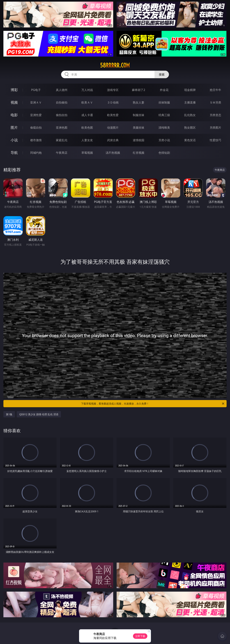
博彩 (14, 90)
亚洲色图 (62, 128)
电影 (14, 115)
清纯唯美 (164, 128)
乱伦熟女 (190, 115)
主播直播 (190, 102)
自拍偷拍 (62, 102)
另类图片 (215, 128)
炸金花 (164, 90)
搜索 (162, 74)
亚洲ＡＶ (36, 102)
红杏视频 (139, 153)
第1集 (9, 414)
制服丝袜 (139, 115)
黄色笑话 (190, 140)
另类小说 (164, 140)
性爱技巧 (215, 140)
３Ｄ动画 (113, 102)
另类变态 (215, 115)
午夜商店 (62, 153)
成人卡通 (87, 115)
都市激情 (36, 140)
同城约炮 (36, 153)
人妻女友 (87, 140)
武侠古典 (113, 140)
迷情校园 (139, 140)
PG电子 (36, 90)
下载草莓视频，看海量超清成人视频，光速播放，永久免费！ (153, 404)
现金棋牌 (190, 90)
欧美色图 (87, 128)
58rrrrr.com (115, 65)
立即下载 (140, 636)
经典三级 (164, 115)
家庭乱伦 (62, 140)
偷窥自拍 (36, 128)
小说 (14, 140)
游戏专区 (113, 90)
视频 (14, 102)
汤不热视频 (113, 153)
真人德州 (62, 90)
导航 (14, 153)
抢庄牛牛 (215, 90)
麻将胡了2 (138, 90)
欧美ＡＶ (87, 102)
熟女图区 (190, 128)
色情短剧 (164, 153)
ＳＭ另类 (215, 102)
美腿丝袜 (139, 128)
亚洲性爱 (36, 115)
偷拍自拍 (62, 115)
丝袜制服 (164, 102)
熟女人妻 (139, 102)
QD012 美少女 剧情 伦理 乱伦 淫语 (39, 414)
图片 (14, 127)
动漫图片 (113, 128)
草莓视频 (87, 153)
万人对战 (87, 90)
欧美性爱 (113, 115)
